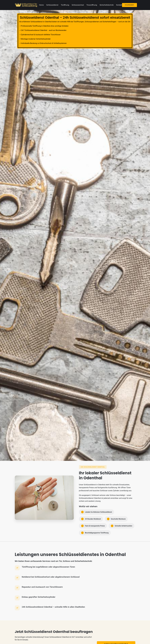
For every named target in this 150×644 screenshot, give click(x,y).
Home (42, 5)
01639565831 (130, 5)
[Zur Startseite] (26, 5)
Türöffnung (65, 5)
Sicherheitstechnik (107, 5)
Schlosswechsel (78, 5)
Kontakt (119, 5)
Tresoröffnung (92, 5)
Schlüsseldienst (52, 5)
